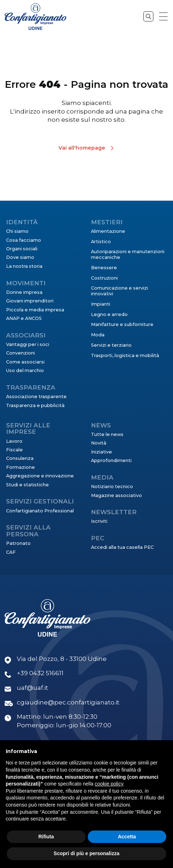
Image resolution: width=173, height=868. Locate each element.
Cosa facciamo (24, 240)
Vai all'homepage (82, 148)
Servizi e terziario (111, 345)
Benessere (104, 268)
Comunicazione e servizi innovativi (119, 291)
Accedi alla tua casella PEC (122, 547)
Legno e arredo (109, 314)
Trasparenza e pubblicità (35, 405)
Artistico (101, 242)
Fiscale (14, 450)
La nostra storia (24, 266)
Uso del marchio (25, 370)
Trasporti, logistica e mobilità (125, 355)
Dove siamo (20, 257)
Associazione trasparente (36, 397)
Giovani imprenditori (30, 301)
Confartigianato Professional (40, 511)
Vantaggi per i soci (28, 344)
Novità (99, 443)
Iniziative (101, 452)
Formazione (21, 467)
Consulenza (20, 458)
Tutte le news (107, 434)
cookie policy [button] (109, 784)
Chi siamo (17, 231)
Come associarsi (25, 362)
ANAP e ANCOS (24, 318)
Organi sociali (22, 249)
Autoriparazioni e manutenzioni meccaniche (128, 254)
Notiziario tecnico (112, 486)
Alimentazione (108, 231)
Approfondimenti (111, 460)
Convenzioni (21, 353)
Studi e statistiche (27, 485)
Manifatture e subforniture (122, 324)
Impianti (101, 304)
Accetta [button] (127, 837)
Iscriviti (99, 521)
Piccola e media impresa (35, 310)
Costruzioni (104, 278)
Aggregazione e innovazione (40, 476)
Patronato (18, 543)
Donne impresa (24, 292)
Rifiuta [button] (46, 837)
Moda (98, 335)
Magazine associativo (116, 495)
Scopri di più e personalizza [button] (86, 853)
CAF (11, 552)
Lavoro (14, 441)
